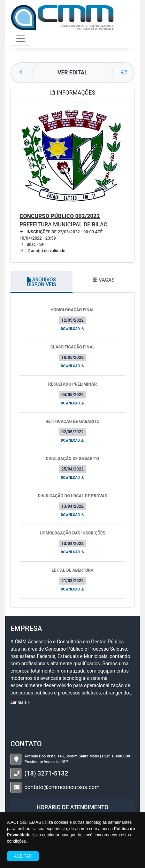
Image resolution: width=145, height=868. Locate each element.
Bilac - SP (32, 244)
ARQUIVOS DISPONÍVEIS (41, 282)
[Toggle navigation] (21, 39)
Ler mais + (20, 702)
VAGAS (104, 280)
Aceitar (23, 856)
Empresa (26, 628)
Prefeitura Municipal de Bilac (63, 220)
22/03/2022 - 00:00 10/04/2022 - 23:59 (61, 235)
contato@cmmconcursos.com (62, 787)
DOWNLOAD (73, 329)
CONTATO (26, 744)
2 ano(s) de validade (42, 251)
